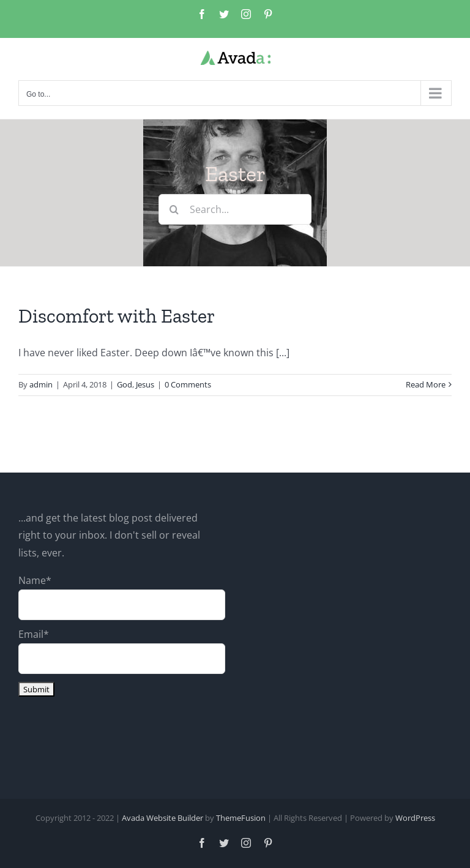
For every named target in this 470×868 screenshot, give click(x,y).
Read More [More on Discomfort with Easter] (426, 384)
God (125, 384)
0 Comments (188, 384)
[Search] (174, 209)
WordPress (415, 818)
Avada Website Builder (162, 818)
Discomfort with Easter (117, 316)
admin (41, 384)
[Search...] (235, 209)
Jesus (145, 384)
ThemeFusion (241, 818)
